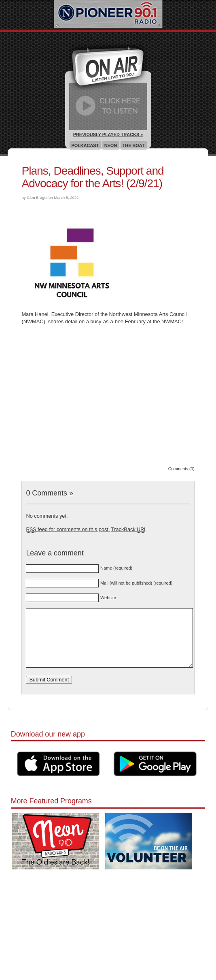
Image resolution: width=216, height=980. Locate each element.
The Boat (134, 145)
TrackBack (128, 529)
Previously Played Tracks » (108, 135)
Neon (111, 145)
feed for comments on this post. (68, 529)
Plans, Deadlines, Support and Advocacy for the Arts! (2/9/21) (92, 177)
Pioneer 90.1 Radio (108, 15)
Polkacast (85, 145)
